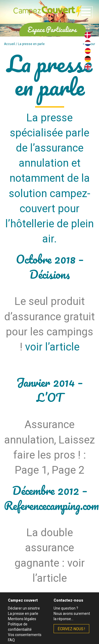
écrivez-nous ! (71, 629)
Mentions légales (22, 619)
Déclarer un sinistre (24, 608)
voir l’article (52, 347)
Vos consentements (25, 635)
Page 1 (31, 470)
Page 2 (68, 470)
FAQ (11, 640)
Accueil (10, 44)
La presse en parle (23, 614)
